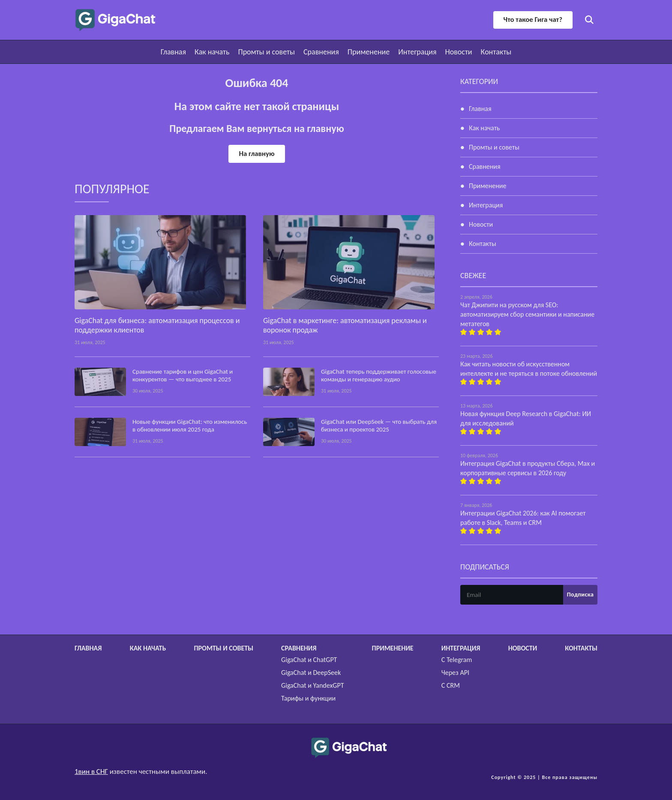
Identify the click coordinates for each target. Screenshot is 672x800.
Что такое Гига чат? (532, 19)
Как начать (212, 52)
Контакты (496, 52)
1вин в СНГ (91, 772)
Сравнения (321, 52)
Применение (369, 52)
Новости (458, 52)
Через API (455, 673)
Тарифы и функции (308, 698)
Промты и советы (266, 52)
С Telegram (457, 660)
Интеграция (417, 52)
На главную (257, 154)
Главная (173, 52)
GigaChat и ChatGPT (309, 660)
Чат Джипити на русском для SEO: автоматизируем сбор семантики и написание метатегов (527, 314)
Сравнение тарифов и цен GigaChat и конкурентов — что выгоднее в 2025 (183, 375)
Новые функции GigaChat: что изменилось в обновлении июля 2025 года (190, 425)
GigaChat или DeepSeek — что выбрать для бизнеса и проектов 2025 (379, 425)
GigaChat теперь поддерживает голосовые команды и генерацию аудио (379, 375)
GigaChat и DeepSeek (311, 673)
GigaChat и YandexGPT (312, 685)
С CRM (451, 685)
